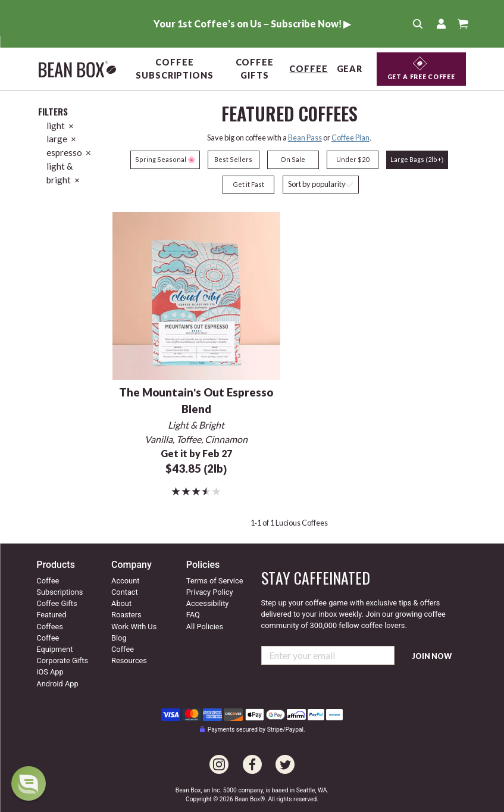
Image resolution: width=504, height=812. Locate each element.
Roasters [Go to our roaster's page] (126, 615)
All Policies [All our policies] (205, 627)
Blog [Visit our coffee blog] (119, 638)
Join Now (432, 656)
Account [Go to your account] (125, 581)
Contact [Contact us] (125, 592)
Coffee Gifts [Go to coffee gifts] (57, 603)
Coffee (309, 69)
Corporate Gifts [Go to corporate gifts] (62, 660)
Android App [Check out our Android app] (57, 684)
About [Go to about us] (121, 603)
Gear (350, 69)
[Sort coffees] (321, 185)
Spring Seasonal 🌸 (165, 159)
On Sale (293, 159)
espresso (69, 152)
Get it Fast (248, 184)
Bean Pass (305, 138)
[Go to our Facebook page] (252, 758)
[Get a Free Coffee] (421, 69)
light (60, 126)
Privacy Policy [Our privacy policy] (210, 592)
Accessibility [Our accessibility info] (208, 603)
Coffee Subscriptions (175, 69)
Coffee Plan (350, 138)
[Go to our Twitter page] (285, 758)
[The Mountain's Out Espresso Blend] (197, 294)
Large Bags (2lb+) (417, 159)
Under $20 (353, 159)
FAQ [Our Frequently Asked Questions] (193, 615)
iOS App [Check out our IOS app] (50, 672)
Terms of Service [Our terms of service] (215, 581)
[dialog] (29, 783)
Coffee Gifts (255, 69)
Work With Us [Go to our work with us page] (134, 627)
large (61, 139)
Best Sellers (233, 159)
